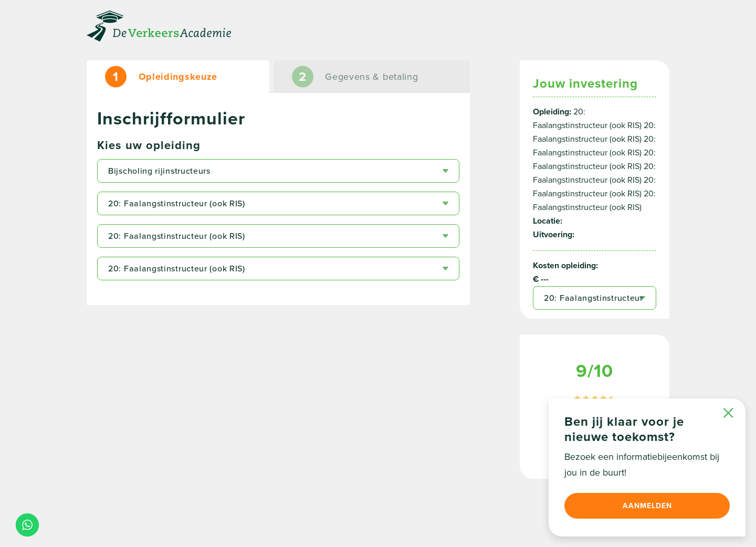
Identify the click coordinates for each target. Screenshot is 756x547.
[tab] (178, 77)
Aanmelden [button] (647, 506)
